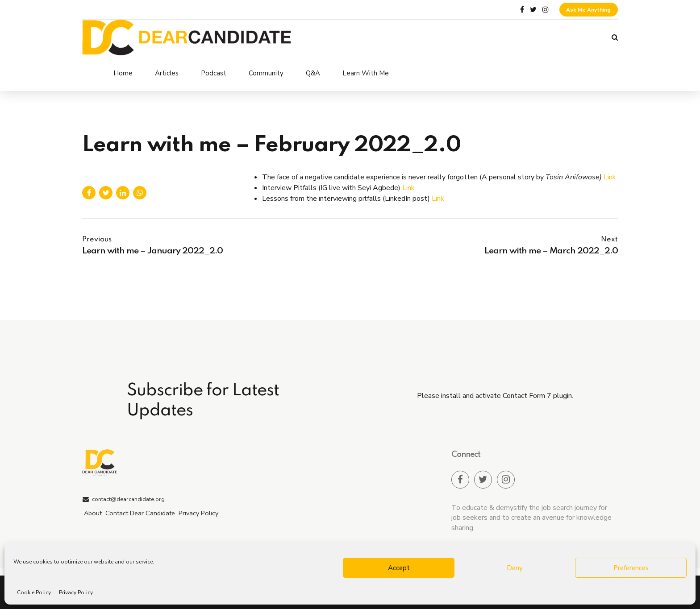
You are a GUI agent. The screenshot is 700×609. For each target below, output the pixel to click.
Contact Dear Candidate (140, 513)
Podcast (214, 73)
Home (123, 73)
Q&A (313, 73)
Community (266, 73)
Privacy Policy (76, 592)
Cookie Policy (34, 592)
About (93, 513)
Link (610, 177)
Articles (167, 73)
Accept (399, 568)
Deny (515, 568)
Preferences (631, 568)
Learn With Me (366, 73)
